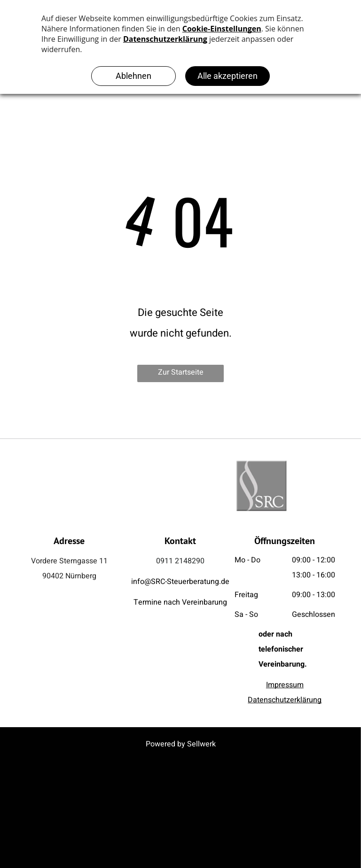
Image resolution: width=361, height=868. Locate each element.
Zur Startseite (181, 372)
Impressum (285, 685)
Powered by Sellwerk (181, 744)
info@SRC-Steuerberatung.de (180, 582)
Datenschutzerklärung (285, 700)
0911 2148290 (180, 561)
